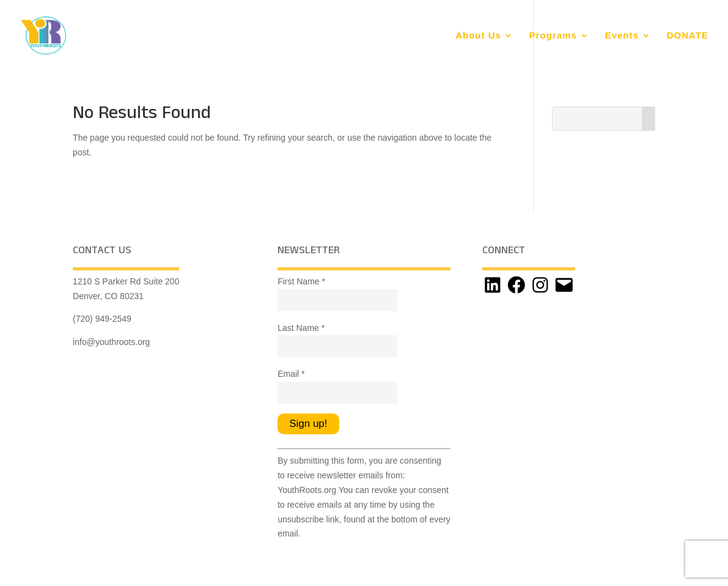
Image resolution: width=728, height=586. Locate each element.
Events (622, 36)
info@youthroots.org (111, 342)
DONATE (688, 36)
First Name (301, 281)
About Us (478, 36)
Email (291, 374)
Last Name (301, 328)
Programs (553, 36)
